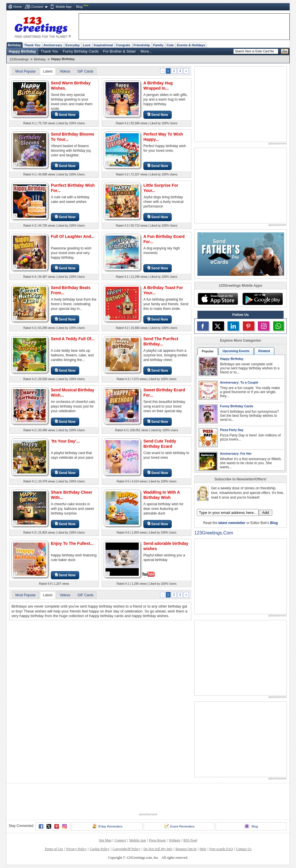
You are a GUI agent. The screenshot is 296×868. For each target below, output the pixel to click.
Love (87, 45)
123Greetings (19, 59)
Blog (79, 7)
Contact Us (244, 849)
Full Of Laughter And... (73, 236)
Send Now (65, 115)
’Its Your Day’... (65, 441)
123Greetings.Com (214, 533)
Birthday (14, 45)
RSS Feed (190, 840)
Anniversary (53, 45)
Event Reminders (179, 826)
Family (158, 45)
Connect (37, 7)
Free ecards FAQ (221, 849)
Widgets (175, 840)
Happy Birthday (22, 51)
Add (266, 513)
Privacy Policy (76, 849)
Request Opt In (186, 849)
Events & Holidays (191, 45)
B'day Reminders (107, 826)
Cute (170, 45)
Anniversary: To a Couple (239, 382)
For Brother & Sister (120, 51)
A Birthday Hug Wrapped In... (158, 86)
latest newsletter (232, 523)
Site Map (105, 840)
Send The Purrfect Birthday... (161, 341)
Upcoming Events (236, 351)
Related (264, 351)
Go (285, 51)
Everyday (73, 45)
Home (17, 7)
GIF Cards (85, 71)
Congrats (123, 45)
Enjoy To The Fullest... (72, 543)
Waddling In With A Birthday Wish (162, 495)
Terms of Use (54, 849)
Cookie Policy (99, 849)
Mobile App (64, 7)
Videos (65, 71)
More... (146, 51)
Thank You (32, 45)
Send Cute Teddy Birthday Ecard (160, 444)
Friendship (142, 45)
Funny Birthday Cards (81, 51)
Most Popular (26, 71)
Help (203, 849)
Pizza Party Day (232, 430)
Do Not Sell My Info (158, 849)
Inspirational (103, 45)
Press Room (158, 840)
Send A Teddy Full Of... (73, 339)
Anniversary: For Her (236, 454)
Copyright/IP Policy (126, 849)
